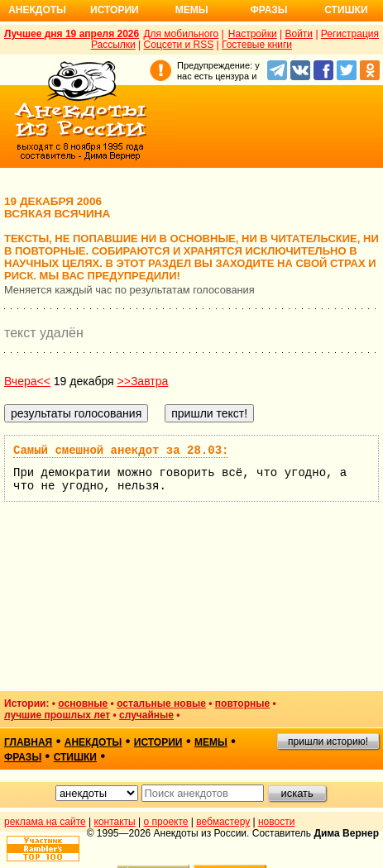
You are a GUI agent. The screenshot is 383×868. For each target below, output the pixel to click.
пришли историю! (328, 742)
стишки (75, 757)
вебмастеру (223, 822)
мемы (211, 742)
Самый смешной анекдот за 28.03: (121, 451)
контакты (115, 822)
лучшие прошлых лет (57, 715)
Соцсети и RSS (179, 45)
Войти (299, 34)
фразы (23, 757)
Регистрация (350, 34)
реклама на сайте (45, 822)
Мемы (192, 10)
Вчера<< (27, 381)
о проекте (166, 822)
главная (28, 742)
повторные (242, 703)
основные (83, 703)
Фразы (268, 10)
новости (276, 822)
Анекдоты (37, 10)
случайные (146, 715)
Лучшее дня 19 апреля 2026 (72, 34)
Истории (115, 10)
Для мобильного (181, 34)
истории (158, 742)
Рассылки (113, 45)
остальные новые (161, 703)
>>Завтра (143, 381)
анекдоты (93, 742)
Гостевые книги (257, 45)
